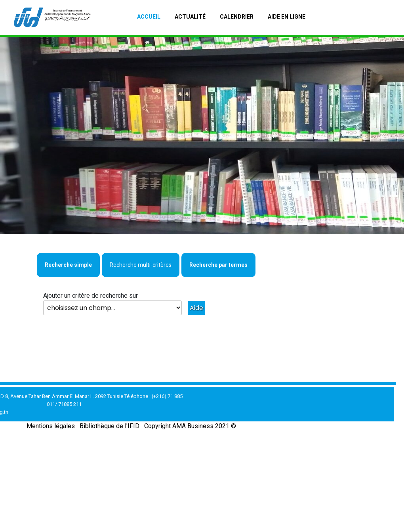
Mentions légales (51, 426)
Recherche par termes (218, 265)
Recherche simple (68, 265)
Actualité (190, 17)
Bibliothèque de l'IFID (110, 426)
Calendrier (237, 17)
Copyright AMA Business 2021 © (190, 426)
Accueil (149, 17)
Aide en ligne (287, 17)
